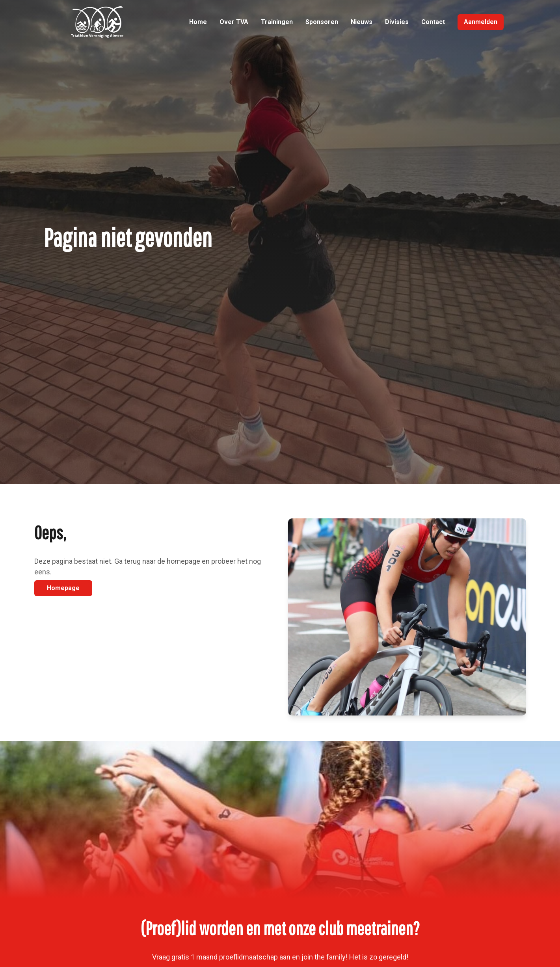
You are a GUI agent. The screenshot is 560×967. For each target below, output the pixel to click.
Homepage (63, 588)
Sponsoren (322, 22)
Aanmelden (481, 22)
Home (198, 22)
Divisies (397, 22)
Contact (433, 22)
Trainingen (277, 22)
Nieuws (362, 22)
